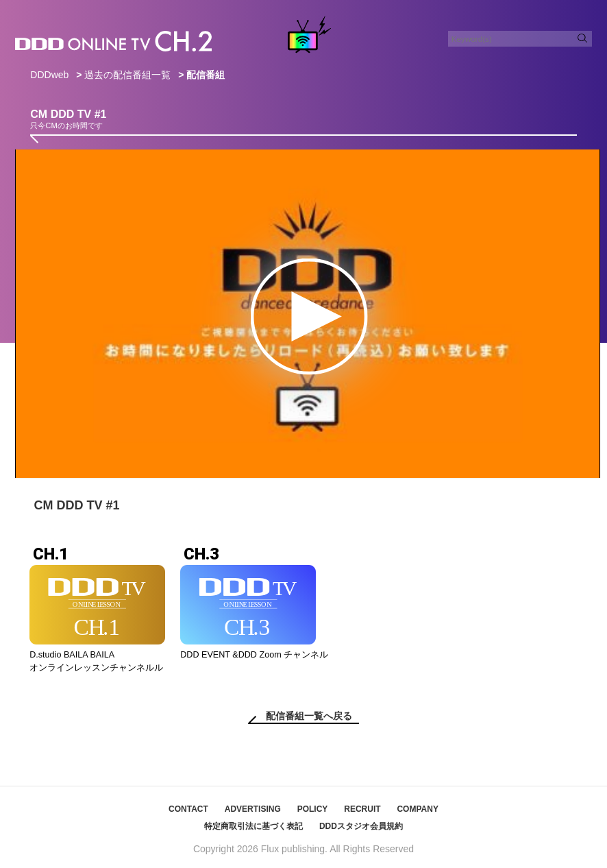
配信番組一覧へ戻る (309, 716)
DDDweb (49, 75)
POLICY (313, 809)
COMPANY (417, 809)
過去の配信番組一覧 (127, 75)
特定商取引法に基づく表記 (253, 826)
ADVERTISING (253, 809)
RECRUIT (362, 809)
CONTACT (188, 809)
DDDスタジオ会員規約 (361, 826)
